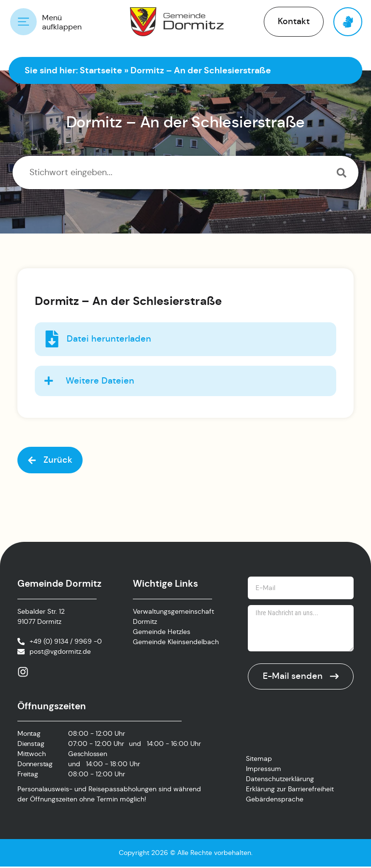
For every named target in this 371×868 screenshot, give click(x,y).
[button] (294, 21)
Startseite (101, 70)
